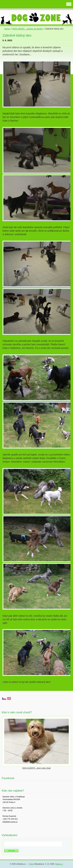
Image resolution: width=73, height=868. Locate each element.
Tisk (31, 864)
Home (7, 29)
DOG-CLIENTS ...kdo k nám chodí (36, 768)
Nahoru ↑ (60, 864)
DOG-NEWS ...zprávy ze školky (27, 29)
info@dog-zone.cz (10, 822)
